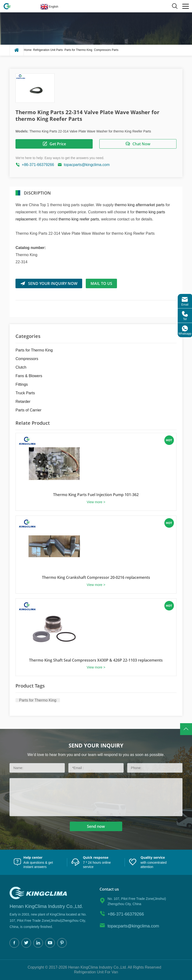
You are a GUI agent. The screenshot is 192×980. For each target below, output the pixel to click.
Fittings (22, 384)
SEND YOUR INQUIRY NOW (49, 283)
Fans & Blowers (29, 376)
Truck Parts (25, 393)
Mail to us (101, 283)
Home (28, 50)
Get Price (54, 144)
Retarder (23, 402)
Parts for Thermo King (78, 50)
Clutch (21, 367)
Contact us (109, 889)
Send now (96, 826)
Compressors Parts (106, 50)
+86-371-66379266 (38, 165)
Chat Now (138, 144)
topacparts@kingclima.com (87, 165)
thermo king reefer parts (79, 219)
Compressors (27, 359)
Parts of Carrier (28, 410)
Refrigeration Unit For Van (96, 972)
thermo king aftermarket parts (140, 205)
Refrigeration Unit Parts (48, 50)
